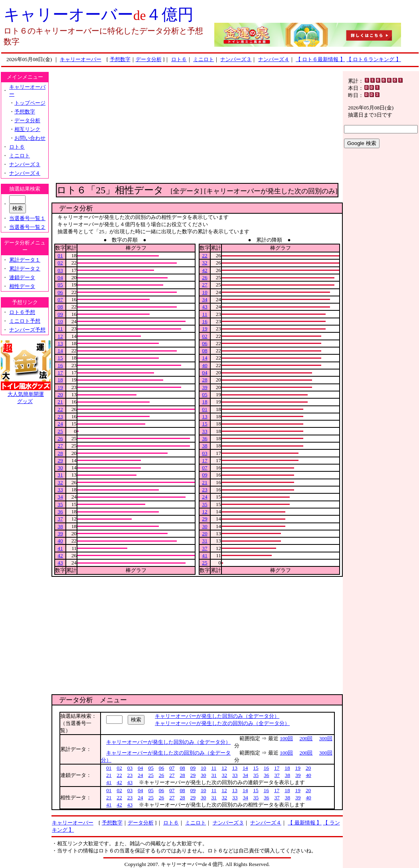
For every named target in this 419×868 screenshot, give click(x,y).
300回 (326, 738)
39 (60, 533)
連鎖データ (22, 277)
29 (60, 460)
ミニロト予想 (25, 321)
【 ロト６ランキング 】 (374, 59)
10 (60, 321)
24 (60, 424)
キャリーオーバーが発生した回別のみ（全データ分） (217, 716)
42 (60, 555)
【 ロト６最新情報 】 (320, 59)
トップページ (30, 103)
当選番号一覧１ (27, 218)
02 (60, 263)
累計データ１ (25, 260)
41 (60, 548)
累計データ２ (25, 269)
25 (60, 431)
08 (60, 307)
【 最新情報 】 (305, 823)
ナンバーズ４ (274, 59)
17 (60, 372)
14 (60, 351)
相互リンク (27, 129)
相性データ (22, 286)
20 (60, 394)
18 (60, 380)
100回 (286, 738)
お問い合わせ (30, 138)
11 (60, 329)
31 (60, 475)
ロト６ (179, 59)
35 (60, 504)
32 (60, 482)
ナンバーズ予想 (27, 330)
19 (60, 387)
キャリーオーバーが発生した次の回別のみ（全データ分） (222, 723)
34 (60, 497)
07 (60, 299)
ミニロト (204, 59)
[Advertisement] (197, 127)
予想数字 (120, 59)
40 (60, 541)
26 (60, 438)
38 (60, 526)
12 (60, 336)
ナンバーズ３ (236, 59)
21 (60, 402)
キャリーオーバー (81, 59)
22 (60, 409)
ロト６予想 (22, 312)
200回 (306, 738)
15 (60, 358)
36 (60, 511)
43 (60, 563)
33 (60, 490)
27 (60, 446)
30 (60, 468)
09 (60, 314)
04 (60, 277)
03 (60, 270)
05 (60, 285)
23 (60, 416)
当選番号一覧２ (27, 227)
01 (60, 255)
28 (60, 453)
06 (60, 292)
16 (60, 365)
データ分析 (149, 59)
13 (60, 343)
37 (60, 519)
